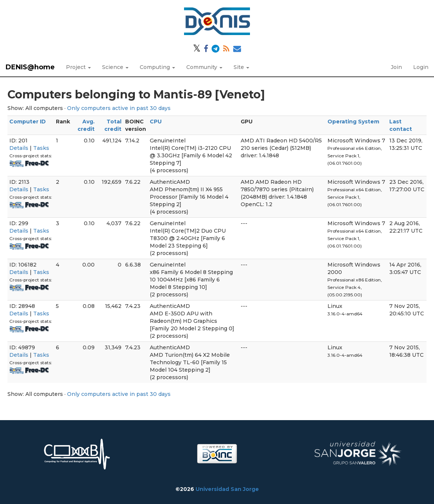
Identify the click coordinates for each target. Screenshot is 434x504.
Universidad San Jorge (227, 489)
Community (204, 67)
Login (421, 67)
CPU (156, 122)
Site (241, 67)
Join (396, 67)
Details (19, 148)
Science (115, 67)
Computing (157, 67)
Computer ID (28, 122)
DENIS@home (30, 67)
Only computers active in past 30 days (119, 108)
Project (78, 67)
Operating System (353, 122)
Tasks (41, 148)
